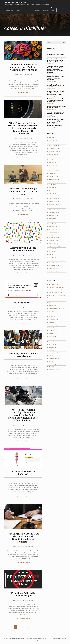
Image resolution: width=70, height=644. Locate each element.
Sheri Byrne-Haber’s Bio (13, 10)
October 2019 (53, 243)
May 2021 (52, 190)
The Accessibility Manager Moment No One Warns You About (23, 191)
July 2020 (51, 218)
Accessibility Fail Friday (55, 287)
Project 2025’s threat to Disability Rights (23, 594)
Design (51, 317)
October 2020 (53, 210)
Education (52, 325)
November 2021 (53, 174)
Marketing (52, 345)
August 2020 (52, 215)
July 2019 (51, 252)
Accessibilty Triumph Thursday (57, 295)
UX (50, 361)
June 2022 (52, 157)
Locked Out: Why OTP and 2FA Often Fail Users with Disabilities (56, 78)
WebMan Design (61, 638)
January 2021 (53, 201)
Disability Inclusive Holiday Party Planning (23, 355)
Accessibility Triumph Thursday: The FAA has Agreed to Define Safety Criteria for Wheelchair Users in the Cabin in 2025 (23, 415)
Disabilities (52, 320)
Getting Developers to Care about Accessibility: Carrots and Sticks (56, 85)
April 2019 (52, 260)
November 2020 (53, 207)
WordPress (43, 638)
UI (50, 356)
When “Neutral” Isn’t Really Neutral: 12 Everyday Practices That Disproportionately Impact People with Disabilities (23, 128)
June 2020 (52, 221)
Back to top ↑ (35, 640)
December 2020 (53, 204)
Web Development (54, 364)
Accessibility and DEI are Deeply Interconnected (23, 249)
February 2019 (53, 266)
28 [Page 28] (28, 627)
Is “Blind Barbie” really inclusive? (23, 473)
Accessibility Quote (54, 293)
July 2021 (51, 185)
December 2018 (53, 271)
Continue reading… (23, 92)
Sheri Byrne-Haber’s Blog (15, 2)
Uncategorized (53, 358)
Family (51, 328)
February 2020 (53, 232)
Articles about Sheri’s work (41, 10)
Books (51, 303)
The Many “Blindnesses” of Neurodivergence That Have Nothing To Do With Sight (23, 67)
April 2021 (52, 193)
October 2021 (53, 176)
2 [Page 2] (19, 627)
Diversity (51, 322)
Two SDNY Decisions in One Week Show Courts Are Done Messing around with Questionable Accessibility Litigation (56, 69)
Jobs (50, 339)
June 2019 (52, 254)
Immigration (52, 333)
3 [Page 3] (23, 627)
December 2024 (53, 149)
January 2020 (53, 235)
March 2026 (52, 140)
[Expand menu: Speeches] (29, 10)
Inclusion (51, 336)
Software (51, 350)
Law (50, 342)
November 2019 (53, 240)
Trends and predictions (55, 353)
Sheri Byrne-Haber (28, 75)
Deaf (50, 311)
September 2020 (53, 213)
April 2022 (52, 163)
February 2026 (53, 143)
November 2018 (53, 274)
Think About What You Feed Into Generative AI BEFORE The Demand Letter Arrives (56, 60)
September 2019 (53, 246)
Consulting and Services (55, 308)
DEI (50, 314)
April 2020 (52, 227)
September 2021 (53, 179)
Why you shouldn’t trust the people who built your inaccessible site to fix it (56, 93)
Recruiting (52, 347)
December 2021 (53, 171)
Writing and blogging (55, 370)
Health (51, 331)
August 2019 (52, 249)
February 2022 (53, 168)
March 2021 (52, 196)
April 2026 (52, 137)
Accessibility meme (54, 290)
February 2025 (53, 146)
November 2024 (53, 151)
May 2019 (52, 257)
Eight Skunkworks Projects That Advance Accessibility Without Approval (55, 100)
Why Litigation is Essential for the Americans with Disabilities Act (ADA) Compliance (23, 538)
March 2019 (52, 263)
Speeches (26, 10)
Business (51, 306)
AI (49, 300)
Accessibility (52, 284)
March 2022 (52, 165)
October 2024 (53, 154)
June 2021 (52, 188)
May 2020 (52, 224)
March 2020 (52, 229)
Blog (54, 10)
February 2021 (53, 199)
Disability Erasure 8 (23, 302)
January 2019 (53, 268)
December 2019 (53, 238)
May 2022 (52, 160)
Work (50, 367)
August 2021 (52, 182)
